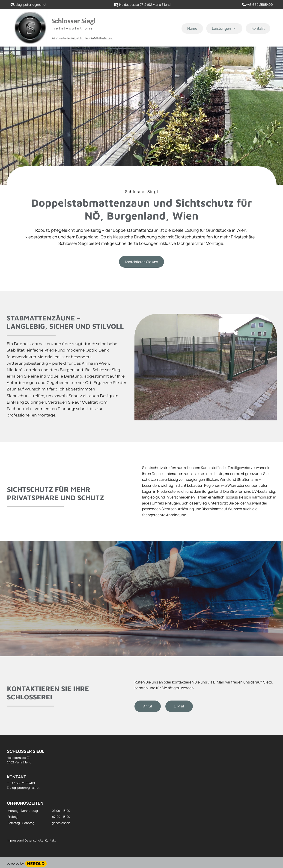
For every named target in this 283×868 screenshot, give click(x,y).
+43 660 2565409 (259, 4)
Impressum (15, 840)
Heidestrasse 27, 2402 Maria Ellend (145, 4)
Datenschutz (34, 840)
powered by (15, 863)
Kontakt (50, 840)
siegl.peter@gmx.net (31, 4)
